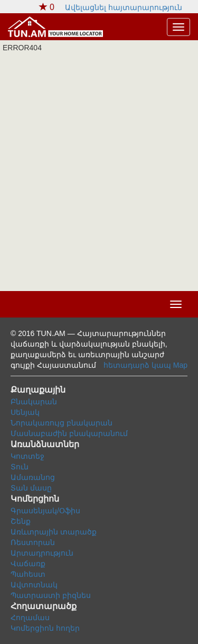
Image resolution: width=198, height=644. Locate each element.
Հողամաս (30, 618)
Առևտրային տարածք (54, 532)
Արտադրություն (42, 553)
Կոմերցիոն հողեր (45, 628)
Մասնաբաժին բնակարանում (69, 433)
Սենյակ (25, 412)
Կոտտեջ (27, 456)
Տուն (20, 467)
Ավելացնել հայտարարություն (124, 7)
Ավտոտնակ (34, 585)
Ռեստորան (33, 542)
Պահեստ (28, 574)
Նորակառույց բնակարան (62, 423)
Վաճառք (28, 564)
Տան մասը (31, 488)
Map (180, 365)
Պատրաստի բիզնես (51, 595)
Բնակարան (34, 402)
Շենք (21, 521)
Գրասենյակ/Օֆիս (45, 511)
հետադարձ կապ (137, 365)
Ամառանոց (33, 477)
